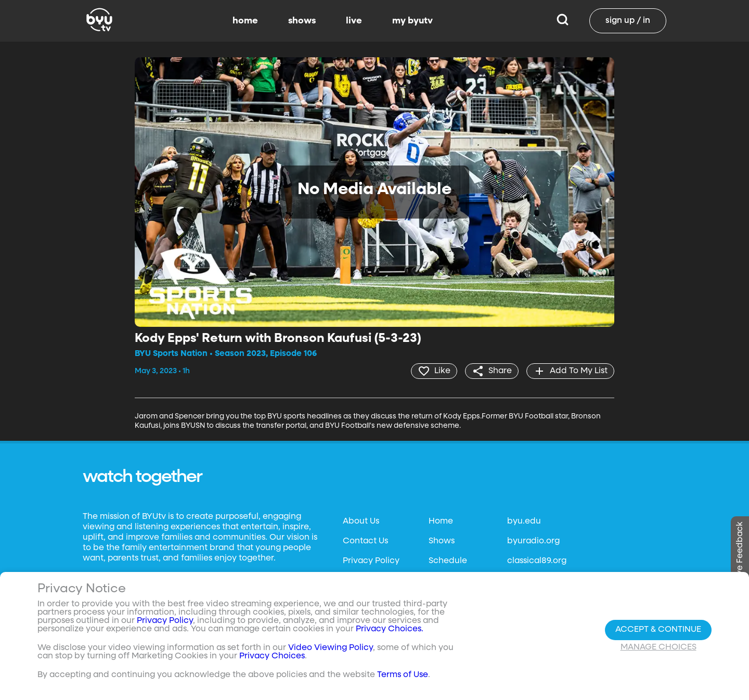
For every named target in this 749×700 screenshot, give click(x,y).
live (354, 21)
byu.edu (524, 521)
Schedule (448, 561)
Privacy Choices (272, 656)
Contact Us (365, 541)
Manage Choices (658, 647)
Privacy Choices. (390, 629)
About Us (361, 521)
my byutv (412, 21)
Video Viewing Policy (331, 648)
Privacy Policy (371, 561)
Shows (442, 541)
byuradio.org (533, 541)
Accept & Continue (658, 630)
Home (441, 521)
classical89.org (537, 561)
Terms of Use (403, 675)
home (245, 21)
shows (302, 21)
